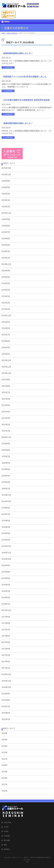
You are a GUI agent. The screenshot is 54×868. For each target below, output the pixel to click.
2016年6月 (6, 713)
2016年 (4, 791)
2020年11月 (6, 437)
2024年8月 (6, 226)
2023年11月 (6, 264)
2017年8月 (6, 623)
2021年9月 (6, 379)
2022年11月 (6, 315)
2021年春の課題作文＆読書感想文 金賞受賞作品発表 (26, 100)
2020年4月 (6, 476)
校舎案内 (7, 849)
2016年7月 (6, 706)
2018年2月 (6, 597)
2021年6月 (6, 399)
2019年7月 (6, 514)
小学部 (6, 827)
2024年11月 (6, 213)
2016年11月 (6, 681)
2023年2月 (6, 303)
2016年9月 (6, 694)
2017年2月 (6, 661)
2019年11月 (6, 495)
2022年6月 (6, 341)
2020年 (4, 765)
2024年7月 (6, 232)
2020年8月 (6, 450)
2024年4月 (6, 245)
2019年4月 (6, 527)
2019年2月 (6, 540)
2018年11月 (6, 552)
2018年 (4, 778)
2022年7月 (6, 335)
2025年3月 (6, 200)
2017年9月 (6, 617)
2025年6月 (6, 187)
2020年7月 (6, 456)
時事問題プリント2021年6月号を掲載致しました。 (26, 77)
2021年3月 (6, 418)
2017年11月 (6, 610)
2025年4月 (6, 194)
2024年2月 (6, 258)
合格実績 (7, 836)
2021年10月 (6, 373)
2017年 (4, 784)
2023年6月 (6, 277)
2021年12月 (6, 360)
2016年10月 (6, 687)
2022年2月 (6, 354)
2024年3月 (6, 251)
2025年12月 (6, 168)
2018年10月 (6, 559)
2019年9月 (6, 508)
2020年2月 (6, 488)
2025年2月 (6, 206)
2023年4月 (6, 290)
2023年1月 (6, 309)
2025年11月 (6, 174)
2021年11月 (6, 367)
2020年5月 (6, 469)
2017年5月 (6, 642)
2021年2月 (6, 424)
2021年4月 (6, 412)
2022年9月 (6, 322)
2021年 (4, 759)
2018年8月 (6, 572)
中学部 (6, 831)
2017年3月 (6, 655)
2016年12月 (6, 674)
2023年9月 (6, 270)
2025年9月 (6, 181)
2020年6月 (6, 463)
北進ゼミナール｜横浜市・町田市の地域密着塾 (28, 858)
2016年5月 (6, 719)
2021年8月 (6, 386)
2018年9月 (6, 565)
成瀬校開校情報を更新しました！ (18, 53)
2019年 (4, 772)
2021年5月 (6, 405)
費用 (5, 845)
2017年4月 (6, 649)
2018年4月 (6, 585)
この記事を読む (8, 67)
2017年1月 (6, 668)
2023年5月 (6, 283)
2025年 (4, 733)
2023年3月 (6, 296)
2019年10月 (6, 501)
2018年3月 (6, 591)
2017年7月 (6, 629)
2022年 (4, 752)
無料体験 (7, 840)
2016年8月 (6, 700)
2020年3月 (6, 482)
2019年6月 (6, 521)
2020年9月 (6, 444)
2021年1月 (6, 431)
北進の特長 (8, 822)
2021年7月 (6, 392)
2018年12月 (6, 546)
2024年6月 (6, 238)
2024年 (4, 740)
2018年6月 (6, 578)
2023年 (4, 746)
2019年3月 (6, 533)
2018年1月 (6, 604)
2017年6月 (6, 636)
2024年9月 (6, 219)
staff (27, 862)
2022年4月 (6, 347)
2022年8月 (6, 328)
